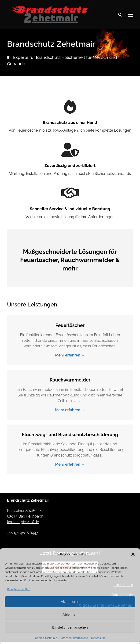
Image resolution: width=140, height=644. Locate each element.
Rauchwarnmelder (70, 380)
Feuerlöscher (70, 325)
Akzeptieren (70, 602)
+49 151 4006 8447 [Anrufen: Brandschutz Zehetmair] (22, 533)
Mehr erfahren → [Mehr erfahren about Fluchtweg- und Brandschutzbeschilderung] (70, 464)
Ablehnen (70, 614)
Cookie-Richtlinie (46, 638)
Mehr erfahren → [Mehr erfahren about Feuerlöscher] (70, 355)
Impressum (98, 638)
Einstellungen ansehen (70, 627)
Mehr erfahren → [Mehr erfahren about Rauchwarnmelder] (70, 410)
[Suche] (120, 15)
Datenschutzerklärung (74, 638)
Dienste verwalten (19, 589)
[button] (133, 554)
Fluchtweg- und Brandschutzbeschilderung (70, 435)
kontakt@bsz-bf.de (23, 522)
